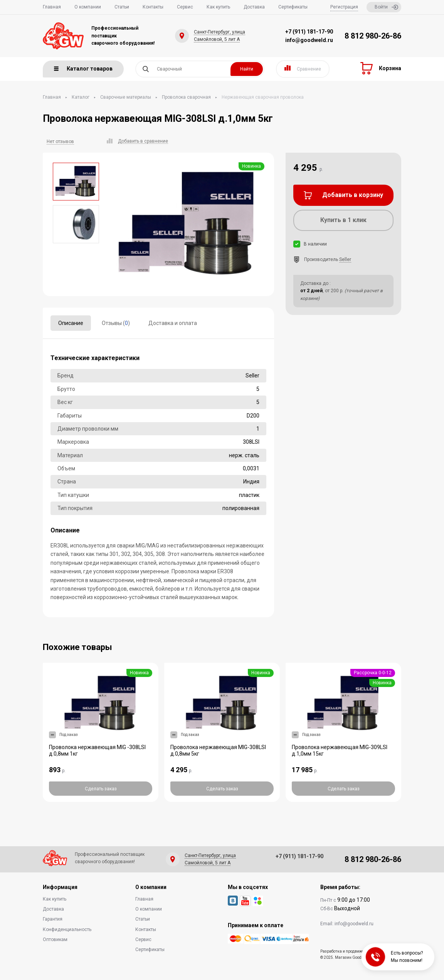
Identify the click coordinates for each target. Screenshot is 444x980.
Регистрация (344, 7)
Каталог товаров (83, 69)
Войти (386, 7)
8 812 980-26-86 (373, 36)
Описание (71, 323)
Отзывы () (116, 323)
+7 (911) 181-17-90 (309, 32)
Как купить (218, 7)
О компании (88, 7)
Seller (345, 259)
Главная (52, 7)
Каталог (81, 97)
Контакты (153, 7)
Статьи (122, 7)
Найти (247, 69)
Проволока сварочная (186, 97)
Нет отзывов (60, 141)
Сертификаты (293, 7)
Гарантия (53, 919)
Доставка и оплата (173, 323)
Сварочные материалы (126, 97)
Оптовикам (55, 940)
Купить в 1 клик (343, 220)
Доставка (254, 7)
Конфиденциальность (67, 929)
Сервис (185, 7)
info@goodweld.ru (309, 40)
